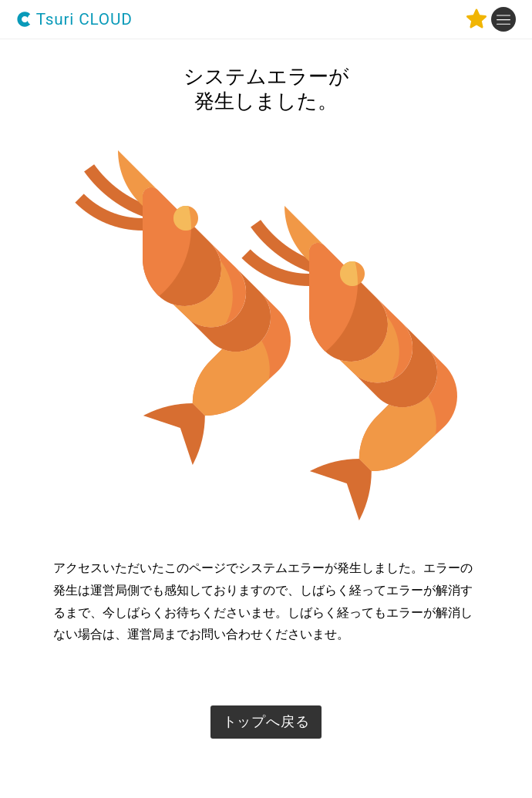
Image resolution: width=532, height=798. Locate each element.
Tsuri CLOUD (74, 20)
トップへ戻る (266, 722)
